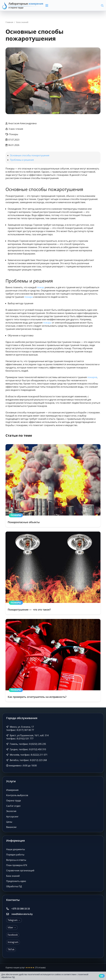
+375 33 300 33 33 (21, 909)
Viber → (12, 927)
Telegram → (14, 920)
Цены (9, 822)
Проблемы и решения (22, 160)
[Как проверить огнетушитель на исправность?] (53, 660)
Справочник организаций (20, 870)
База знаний (13, 876)
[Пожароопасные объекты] (53, 486)
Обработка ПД (14, 886)
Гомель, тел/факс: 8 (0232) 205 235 (26, 744)
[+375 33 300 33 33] (9, 909)
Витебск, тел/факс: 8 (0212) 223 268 (26, 760)
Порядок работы (15, 855)
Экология (11, 811)
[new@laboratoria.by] (9, 914)
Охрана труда (14, 801)
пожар (41, 287)
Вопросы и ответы (16, 860)
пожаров (92, 377)
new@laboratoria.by (22, 914)
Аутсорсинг (12, 817)
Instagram (13, 942)
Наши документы (16, 849)
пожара (29, 297)
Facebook (13, 935)
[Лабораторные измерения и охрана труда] (23, 5)
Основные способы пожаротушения (30, 155)
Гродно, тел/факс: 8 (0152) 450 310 (26, 749)
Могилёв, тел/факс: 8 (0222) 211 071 (27, 755)
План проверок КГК (17, 865)
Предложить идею (16, 881)
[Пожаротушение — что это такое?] (53, 573)
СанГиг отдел (13, 806)
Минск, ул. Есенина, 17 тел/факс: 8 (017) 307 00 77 (20, 728)
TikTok (11, 949)
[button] (57, 6)
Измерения (12, 790)
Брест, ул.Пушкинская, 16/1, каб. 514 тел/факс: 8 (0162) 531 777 (27, 737)
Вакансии (11, 827)
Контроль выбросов (17, 795)
